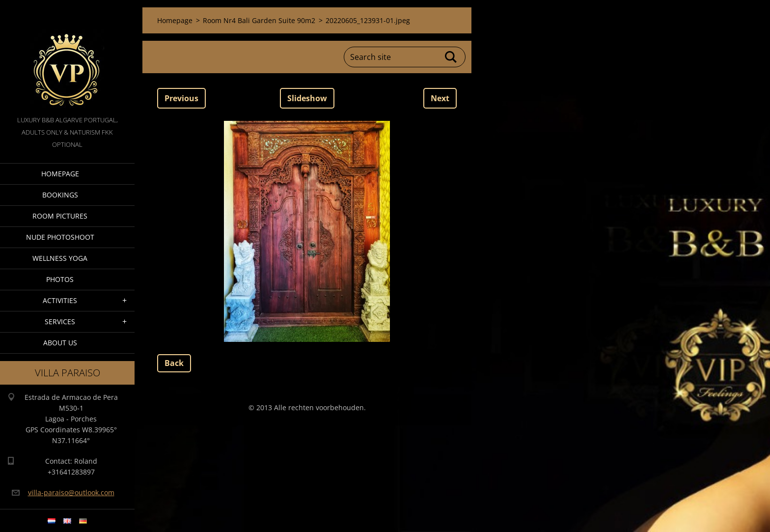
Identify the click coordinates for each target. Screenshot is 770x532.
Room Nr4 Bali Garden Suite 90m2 (259, 20)
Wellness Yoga (60, 258)
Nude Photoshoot (60, 237)
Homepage (60, 174)
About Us (60, 343)
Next (440, 98)
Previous (181, 98)
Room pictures (60, 216)
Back (174, 363)
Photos (60, 279)
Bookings (60, 195)
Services (60, 322)
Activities (60, 300)
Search (451, 57)
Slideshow (307, 98)
